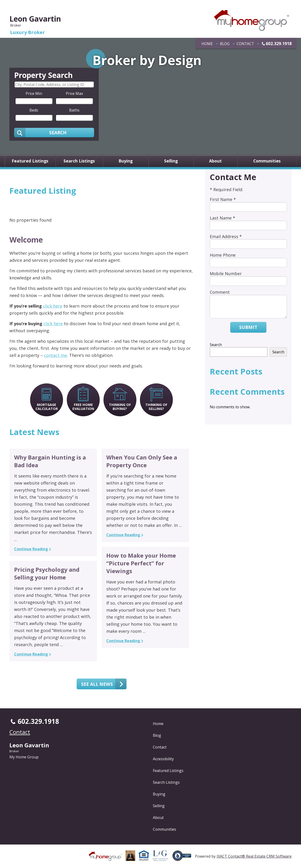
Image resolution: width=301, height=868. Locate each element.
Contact (245, 44)
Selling (171, 161)
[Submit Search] (54, 132)
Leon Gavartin (35, 19)
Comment (220, 292)
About (215, 161)
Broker (14, 751)
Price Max (74, 93)
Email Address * (226, 236)
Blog (225, 44)
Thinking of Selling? (156, 407)
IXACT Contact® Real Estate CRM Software (254, 856)
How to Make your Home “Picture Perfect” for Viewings (141, 563)
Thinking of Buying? (120, 407)
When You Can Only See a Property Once (142, 461)
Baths (74, 110)
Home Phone (223, 255)
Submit (248, 327)
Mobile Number (226, 274)
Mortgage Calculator (47, 407)
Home (207, 44)
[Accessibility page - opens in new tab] (184, 858)
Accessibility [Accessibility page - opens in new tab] (163, 759)
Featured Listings (30, 161)
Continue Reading (31, 549)
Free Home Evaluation (83, 407)
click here (53, 306)
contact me (55, 355)
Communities (267, 161)
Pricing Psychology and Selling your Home (47, 573)
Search (216, 345)
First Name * (223, 199)
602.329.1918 (279, 43)
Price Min (34, 93)
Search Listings (79, 161)
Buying (126, 161)
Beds (34, 110)
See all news (97, 684)
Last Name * (222, 218)
